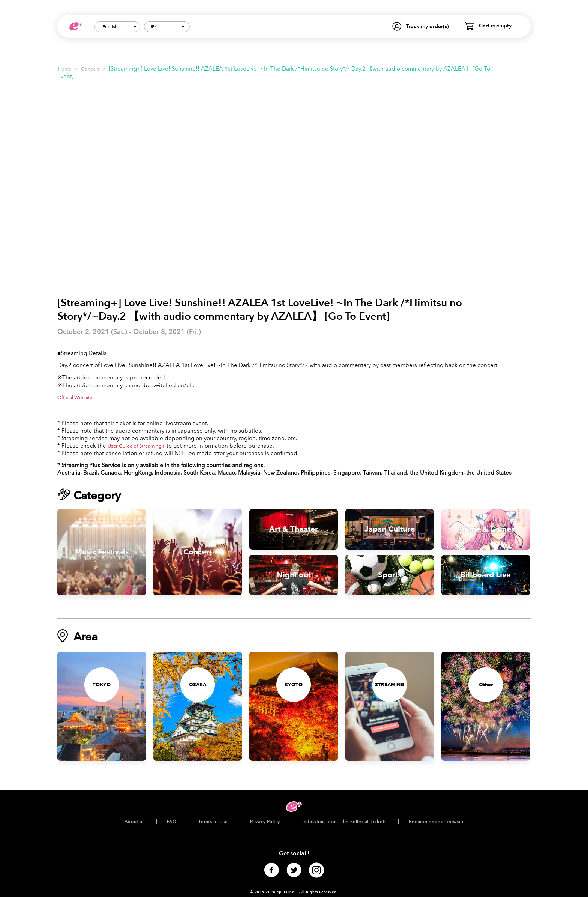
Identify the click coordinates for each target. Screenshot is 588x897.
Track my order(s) (427, 26)
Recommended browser (436, 822)
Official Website (75, 398)
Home (65, 69)
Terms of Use (213, 822)
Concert (90, 69)
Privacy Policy (265, 822)
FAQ (172, 822)
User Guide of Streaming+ (136, 446)
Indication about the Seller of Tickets (344, 822)
